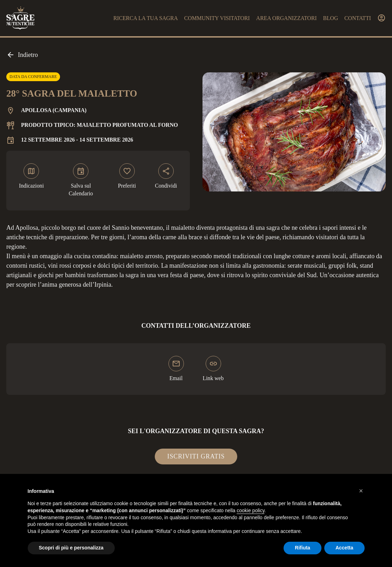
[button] (361, 491)
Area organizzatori (287, 18)
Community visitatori (217, 18)
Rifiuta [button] (303, 548)
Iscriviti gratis (196, 456)
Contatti (358, 18)
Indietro (22, 55)
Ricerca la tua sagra (146, 18)
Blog (330, 18)
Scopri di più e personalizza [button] (71, 548)
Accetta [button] (344, 548)
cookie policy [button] (250, 510)
